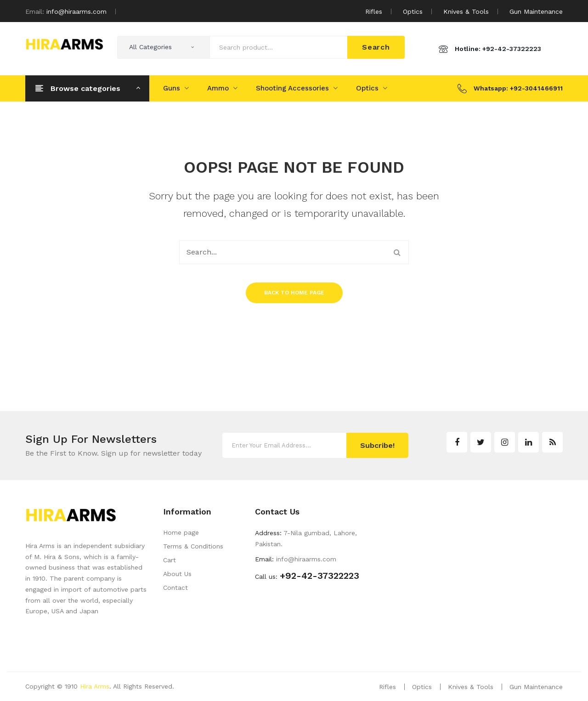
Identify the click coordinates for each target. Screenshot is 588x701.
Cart (170, 560)
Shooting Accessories (292, 88)
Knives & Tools (466, 11)
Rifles (374, 11)
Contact (175, 588)
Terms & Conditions (193, 546)
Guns (172, 88)
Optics (413, 11)
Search (376, 47)
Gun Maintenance (536, 11)
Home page (181, 532)
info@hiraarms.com (76, 11)
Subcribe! (377, 445)
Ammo (218, 88)
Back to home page (294, 293)
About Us (177, 574)
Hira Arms (95, 686)
